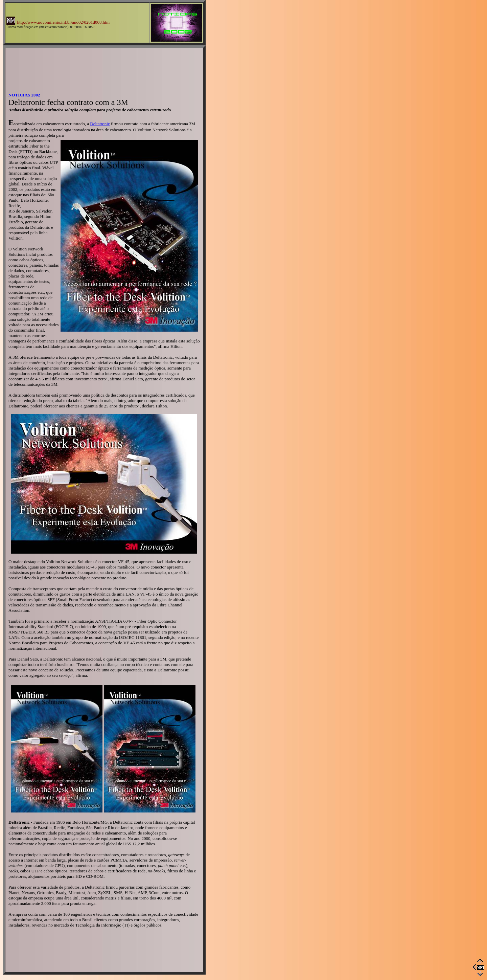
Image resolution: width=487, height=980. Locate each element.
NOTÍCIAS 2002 (24, 95)
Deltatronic (100, 124)
